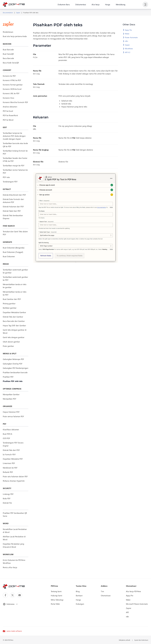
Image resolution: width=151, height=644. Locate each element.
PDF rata (6, 177)
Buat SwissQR (8, 54)
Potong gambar (9, 303)
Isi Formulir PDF (9, 454)
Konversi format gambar (13, 85)
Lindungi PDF (8, 494)
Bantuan (79, 596)
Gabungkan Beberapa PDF (13, 359)
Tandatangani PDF (10, 182)
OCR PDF (6, 438)
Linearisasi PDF (9, 463)
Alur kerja (96, 5)
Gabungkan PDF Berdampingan (16, 368)
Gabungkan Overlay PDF (13, 364)
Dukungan (80, 604)
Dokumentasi (81, 5)
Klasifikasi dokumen (11, 430)
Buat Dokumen (9, 256)
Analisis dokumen (10, 107)
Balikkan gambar (10, 308)
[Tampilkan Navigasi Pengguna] (145, 5)
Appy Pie (128, 30)
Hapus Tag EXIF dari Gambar (14, 325)
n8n (127, 41)
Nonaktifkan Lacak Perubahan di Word (15, 531)
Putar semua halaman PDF (13, 416)
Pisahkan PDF (8, 377)
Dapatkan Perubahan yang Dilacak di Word (13, 545)
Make (127, 34)
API (127, 612)
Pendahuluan (8, 32)
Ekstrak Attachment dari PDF (14, 195)
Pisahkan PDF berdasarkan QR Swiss (15, 514)
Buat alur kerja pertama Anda (15, 36)
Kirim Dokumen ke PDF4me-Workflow (14, 562)
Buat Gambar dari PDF (12, 299)
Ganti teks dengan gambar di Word (15, 331)
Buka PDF (7, 498)
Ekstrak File (7, 503)
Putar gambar (8, 346)
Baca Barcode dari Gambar (14, 321)
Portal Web (55, 604)
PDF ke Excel (8, 111)
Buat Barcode (8, 50)
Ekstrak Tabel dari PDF (12, 211)
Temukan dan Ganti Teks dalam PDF (15, 233)
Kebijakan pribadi (125, 640)
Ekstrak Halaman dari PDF (13, 207)
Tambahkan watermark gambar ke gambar (15, 271)
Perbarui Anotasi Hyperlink (14, 481)
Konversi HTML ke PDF (12, 80)
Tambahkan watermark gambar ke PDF (15, 278)
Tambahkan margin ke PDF (14, 166)
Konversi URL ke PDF (11, 93)
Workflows (129, 49)
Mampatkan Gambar (11, 394)
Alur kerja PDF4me (133, 591)
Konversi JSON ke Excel (12, 89)
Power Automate (131, 37)
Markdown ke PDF (10, 468)
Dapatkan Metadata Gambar (14, 312)
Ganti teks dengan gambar (14, 337)
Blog (78, 591)
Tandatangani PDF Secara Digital (13, 444)
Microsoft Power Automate (137, 604)
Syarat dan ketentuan (141, 640)
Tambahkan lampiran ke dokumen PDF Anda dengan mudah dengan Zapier (14, 136)
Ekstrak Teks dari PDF (11, 450)
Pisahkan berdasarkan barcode (15, 372)
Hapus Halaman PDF (11, 412)
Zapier (18, 13)
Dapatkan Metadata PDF (13, 459)
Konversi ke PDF (9, 76)
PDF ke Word (8, 120)
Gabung (136, 5)
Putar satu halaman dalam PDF (15, 476)
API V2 (128, 52)
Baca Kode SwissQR (11, 63)
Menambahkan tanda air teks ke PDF (15, 293)
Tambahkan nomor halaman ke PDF (15, 171)
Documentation (8, 13)
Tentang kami (56, 591)
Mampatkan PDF (9, 399)
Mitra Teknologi (57, 600)
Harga (108, 5)
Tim (102, 591)
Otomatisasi (106, 596)
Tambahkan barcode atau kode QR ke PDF (15, 145)
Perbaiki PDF (8, 472)
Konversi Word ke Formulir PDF (15, 102)
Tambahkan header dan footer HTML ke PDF (15, 160)
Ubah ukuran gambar (11, 342)
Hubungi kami (57, 596)
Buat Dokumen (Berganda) (14, 248)
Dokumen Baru (64, 5)
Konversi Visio (8, 98)
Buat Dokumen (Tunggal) (13, 252)
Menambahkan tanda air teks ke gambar (15, 286)
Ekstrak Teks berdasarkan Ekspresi (13, 217)
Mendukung (121, 5)
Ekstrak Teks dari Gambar (13, 317)
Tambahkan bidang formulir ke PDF (15, 152)
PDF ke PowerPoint (10, 115)
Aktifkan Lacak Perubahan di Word (14, 538)
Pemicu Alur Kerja (10, 567)
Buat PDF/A (7, 434)
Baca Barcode (8, 58)
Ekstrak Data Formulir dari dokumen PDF (13, 201)
